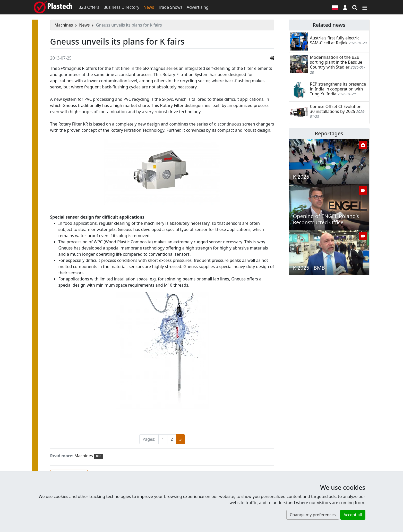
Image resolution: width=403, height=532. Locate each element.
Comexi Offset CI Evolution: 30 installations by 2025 (336, 109)
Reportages (329, 133)
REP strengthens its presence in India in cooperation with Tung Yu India (338, 89)
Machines (64, 25)
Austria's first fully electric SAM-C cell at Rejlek (335, 40)
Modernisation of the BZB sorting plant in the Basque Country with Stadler (336, 62)
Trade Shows (170, 7)
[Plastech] (53, 7)
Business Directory (121, 7)
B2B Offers (89, 7)
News (149, 7)
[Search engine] (355, 7)
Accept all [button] (353, 515)
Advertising (198, 7)
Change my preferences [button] (313, 515)
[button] (345, 7)
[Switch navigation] (365, 7)
